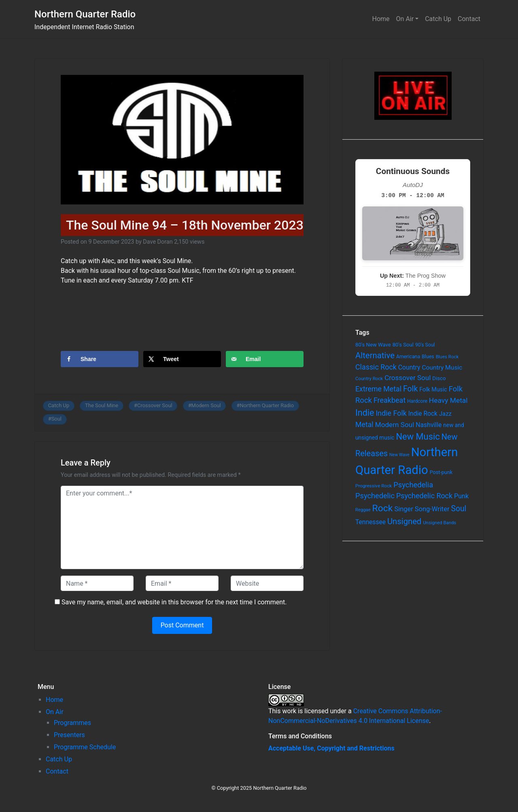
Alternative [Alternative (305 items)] (375, 355)
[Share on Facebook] (100, 359)
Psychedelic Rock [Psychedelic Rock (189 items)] (424, 496)
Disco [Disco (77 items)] (439, 378)
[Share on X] (182, 359)
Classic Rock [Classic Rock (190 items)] (376, 367)
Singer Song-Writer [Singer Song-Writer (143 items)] (422, 509)
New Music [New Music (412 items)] (418, 437)
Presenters (69, 735)
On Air (405, 19)
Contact (469, 19)
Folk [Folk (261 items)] (410, 389)
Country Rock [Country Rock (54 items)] (369, 378)
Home (381, 19)
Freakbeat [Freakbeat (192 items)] (390, 400)
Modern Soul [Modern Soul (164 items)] (395, 425)
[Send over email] (265, 359)
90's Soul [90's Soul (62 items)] (425, 345)
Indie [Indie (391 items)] (365, 413)
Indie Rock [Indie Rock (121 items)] (423, 414)
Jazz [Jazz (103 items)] (445, 414)
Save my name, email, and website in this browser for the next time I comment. (174, 602)
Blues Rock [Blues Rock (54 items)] (447, 357)
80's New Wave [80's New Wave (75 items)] (373, 345)
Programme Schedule (85, 747)
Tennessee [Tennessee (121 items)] (370, 522)
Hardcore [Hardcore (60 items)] (417, 401)
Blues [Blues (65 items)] (428, 356)
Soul (56, 419)
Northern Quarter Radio (85, 14)
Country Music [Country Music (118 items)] (442, 368)
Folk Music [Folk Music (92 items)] (433, 389)
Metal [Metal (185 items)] (364, 425)
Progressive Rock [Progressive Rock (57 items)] (374, 486)
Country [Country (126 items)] (409, 367)
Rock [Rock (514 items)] (383, 508)
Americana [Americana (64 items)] (408, 357)
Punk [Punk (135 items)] (461, 496)
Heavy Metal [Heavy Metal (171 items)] (448, 400)
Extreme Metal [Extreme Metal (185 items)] (378, 389)
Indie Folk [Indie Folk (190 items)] (391, 413)
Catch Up (438, 19)
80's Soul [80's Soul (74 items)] (403, 345)
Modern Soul (206, 405)
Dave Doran (158, 242)
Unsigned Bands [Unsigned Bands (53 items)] (439, 523)
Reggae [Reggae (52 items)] (363, 510)
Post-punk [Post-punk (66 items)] (441, 472)
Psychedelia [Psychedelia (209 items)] (413, 485)
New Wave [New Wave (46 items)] (399, 455)
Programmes (72, 723)
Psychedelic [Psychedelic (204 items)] (375, 496)
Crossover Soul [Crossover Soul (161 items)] (408, 378)
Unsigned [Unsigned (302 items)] (404, 521)
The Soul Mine (102, 405)
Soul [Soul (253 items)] (459, 509)
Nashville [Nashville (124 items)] (429, 425)
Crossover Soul (155, 405)
